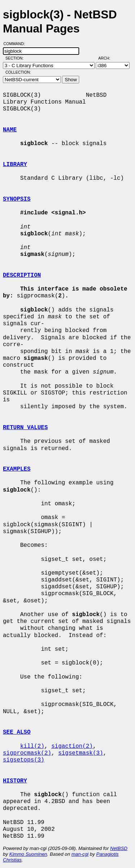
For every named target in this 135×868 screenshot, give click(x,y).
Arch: (107, 58)
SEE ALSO (17, 732)
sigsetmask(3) (81, 753)
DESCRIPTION (22, 275)
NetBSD (119, 848)
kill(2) (32, 746)
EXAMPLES (17, 469)
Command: (16, 44)
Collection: (18, 72)
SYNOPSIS (17, 199)
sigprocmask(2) (27, 753)
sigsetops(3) (24, 760)
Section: (16, 58)
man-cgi (80, 854)
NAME (10, 130)
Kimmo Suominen (28, 854)
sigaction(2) (72, 746)
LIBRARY (15, 165)
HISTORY (15, 781)
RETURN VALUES (25, 428)
